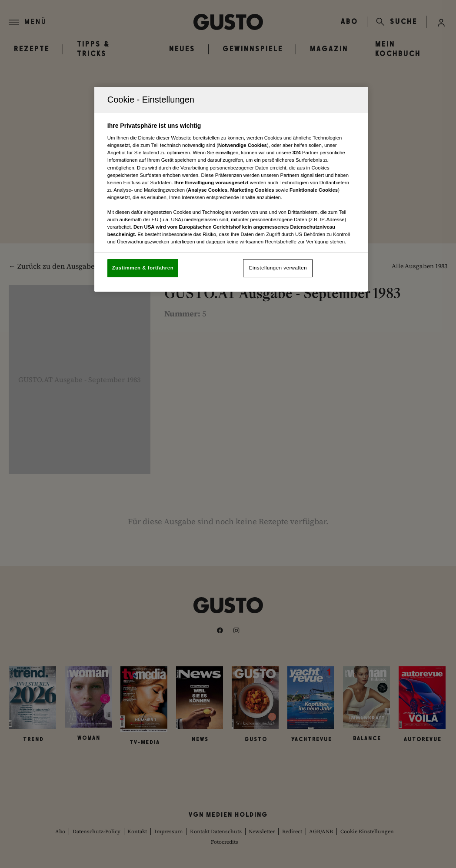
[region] (231, 189)
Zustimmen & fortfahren (143, 268)
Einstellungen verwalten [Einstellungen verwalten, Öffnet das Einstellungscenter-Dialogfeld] (278, 268)
